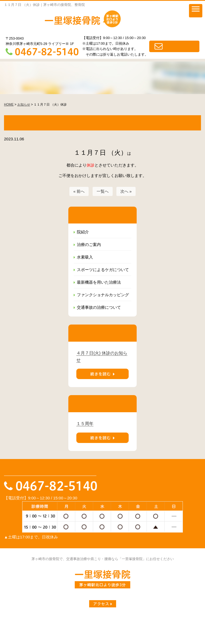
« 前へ (79, 191)
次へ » (126, 191)
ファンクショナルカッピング (103, 295)
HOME (10, 619)
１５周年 (85, 424)
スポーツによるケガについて (103, 270)
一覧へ (103, 191)
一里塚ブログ (49, 619)
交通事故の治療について (99, 307)
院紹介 (83, 232)
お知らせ (27, 619)
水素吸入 (85, 257)
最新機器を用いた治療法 (99, 282)
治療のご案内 (89, 244)
